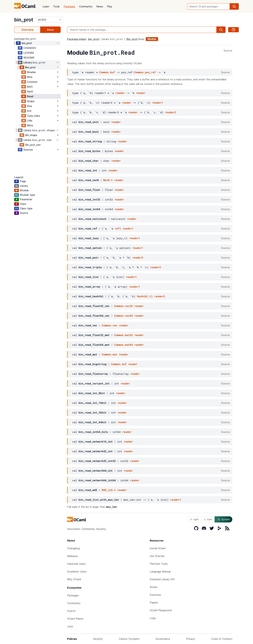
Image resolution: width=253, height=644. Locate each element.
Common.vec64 (124, 316)
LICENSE (29, 53)
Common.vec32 (124, 306)
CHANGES (30, 48)
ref (117, 228)
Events (71, 611)
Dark (208, 519)
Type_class (33, 116)
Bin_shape (31, 135)
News (100, 6)
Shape (31, 101)
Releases (72, 556)
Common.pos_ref (145, 72)
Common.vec (110, 325)
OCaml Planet (75, 619)
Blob (30, 77)
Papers (154, 603)
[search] (234, 6)
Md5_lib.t (109, 490)
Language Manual (160, 572)
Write (30, 125)
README (29, 58)
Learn (46, 6)
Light (194, 519)
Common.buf (107, 72)
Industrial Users (76, 564)
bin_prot (24, 20)
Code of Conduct (222, 639)
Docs (50, 30)
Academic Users (77, 572)
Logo (153, 618)
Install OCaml (158, 548)
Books (154, 587)
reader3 (155, 267)
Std (29, 111)
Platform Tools (159, 564)
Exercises (155, 595)
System (223, 519)
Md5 (30, 87)
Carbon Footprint (129, 639)
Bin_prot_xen (33, 145)
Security (98, 639)
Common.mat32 (124, 335)
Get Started (157, 556)
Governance (163, 639)
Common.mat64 (124, 345)
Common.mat (110, 354)
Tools (56, 6)
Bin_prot (30, 67)
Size (29, 106)
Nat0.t (108, 180)
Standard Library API (162, 579)
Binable (31, 72)
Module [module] (152, 39)
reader (120, 93)
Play (110, 6)
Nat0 (30, 92)
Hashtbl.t (144, 296)
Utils (30, 121)
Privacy (191, 639)
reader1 (158, 103)
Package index (76, 39)
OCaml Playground (161, 610)
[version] (49, 20)
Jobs (70, 626)
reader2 (170, 112)
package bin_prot (25, 39)
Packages (69, 6)
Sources (28, 150)
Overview (27, 30)
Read (30, 96)
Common (32, 82)
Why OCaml (74, 579)
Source (228, 51)
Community (86, 6)
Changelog (73, 548)
